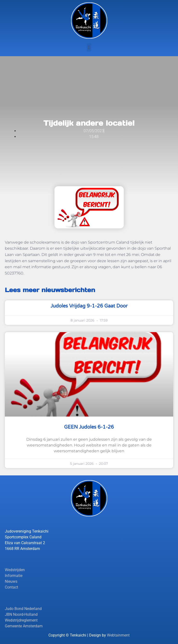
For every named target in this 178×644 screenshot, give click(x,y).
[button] (89, 47)
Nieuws (11, 581)
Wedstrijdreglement (21, 620)
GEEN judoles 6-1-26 (89, 427)
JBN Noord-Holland (21, 614)
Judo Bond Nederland (23, 609)
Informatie (14, 576)
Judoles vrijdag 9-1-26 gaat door (89, 306)
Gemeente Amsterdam (24, 626)
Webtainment (118, 635)
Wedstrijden (15, 570)
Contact (11, 587)
